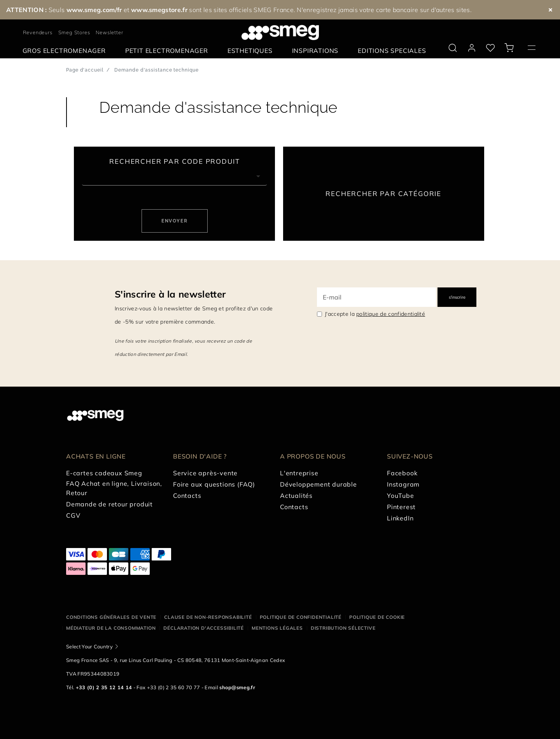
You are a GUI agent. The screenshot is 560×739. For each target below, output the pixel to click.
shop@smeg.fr (237, 687)
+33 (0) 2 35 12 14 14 (104, 687)
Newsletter (109, 32)
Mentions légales (277, 628)
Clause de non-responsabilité (208, 617)
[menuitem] (66, 51)
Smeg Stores (74, 32)
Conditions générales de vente (111, 617)
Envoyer (175, 221)
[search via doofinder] (453, 48)
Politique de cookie (377, 617)
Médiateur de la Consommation (111, 628)
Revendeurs (38, 32)
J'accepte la (375, 314)
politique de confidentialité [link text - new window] (391, 314)
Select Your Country (89, 646)
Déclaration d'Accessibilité (204, 628)
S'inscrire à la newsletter (170, 294)
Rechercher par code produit (174, 161)
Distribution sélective (343, 628)
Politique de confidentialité (301, 617)
